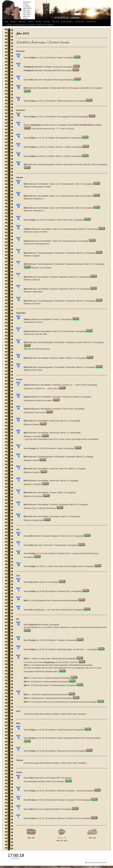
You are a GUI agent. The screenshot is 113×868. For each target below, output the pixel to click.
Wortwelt (38, 22)
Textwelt (30, 22)
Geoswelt (47, 22)
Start (6, 22)
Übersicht (13, 22)
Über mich (56, 22)
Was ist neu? (42, 25)
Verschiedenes (91, 22)
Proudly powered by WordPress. (98, 863)
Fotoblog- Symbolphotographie (16, 25)
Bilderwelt (22, 22)
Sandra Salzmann (67, 22)
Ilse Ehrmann (80, 22)
